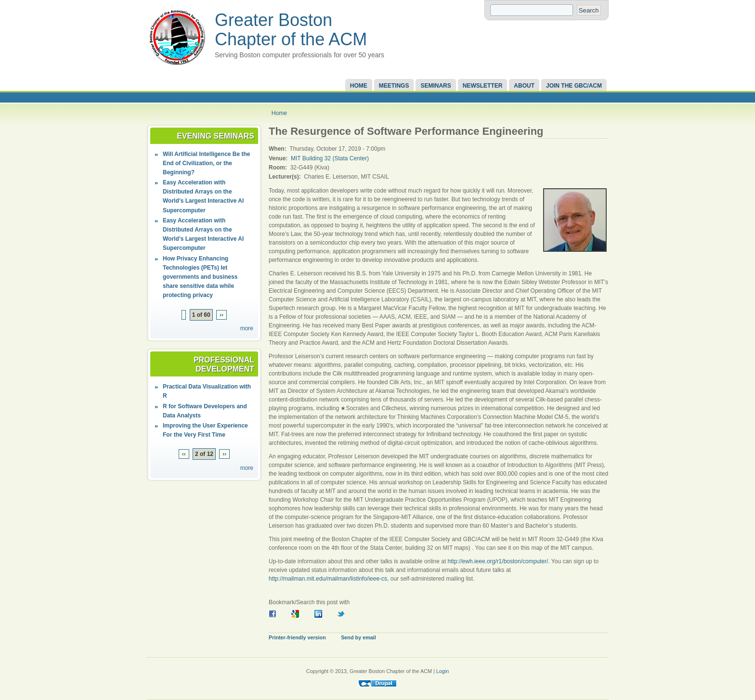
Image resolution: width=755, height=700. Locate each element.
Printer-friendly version (297, 637)
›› (221, 315)
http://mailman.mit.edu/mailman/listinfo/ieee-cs (328, 579)
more (247, 328)
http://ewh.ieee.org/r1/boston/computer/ (498, 561)
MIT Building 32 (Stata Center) (330, 158)
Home (359, 86)
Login (443, 671)
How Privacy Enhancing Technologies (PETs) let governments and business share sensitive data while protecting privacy (200, 277)
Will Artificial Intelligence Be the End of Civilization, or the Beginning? (206, 163)
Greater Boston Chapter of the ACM (291, 30)
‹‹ (184, 454)
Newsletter (483, 86)
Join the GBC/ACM (574, 86)
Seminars (436, 86)
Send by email (358, 637)
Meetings (394, 86)
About (524, 86)
